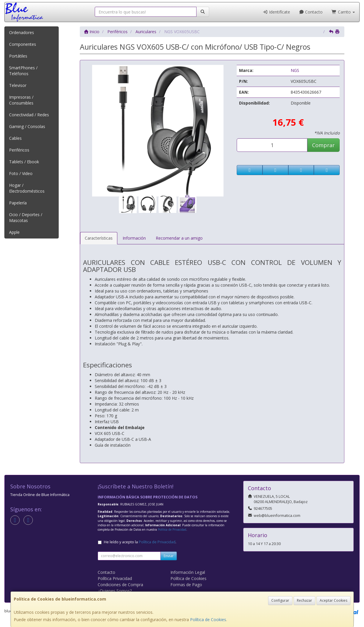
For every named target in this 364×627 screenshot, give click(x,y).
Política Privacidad (115, 578)
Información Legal (188, 572)
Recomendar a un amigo (179, 238)
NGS (295, 70)
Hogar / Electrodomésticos (27, 188)
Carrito (343, 12)
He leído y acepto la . (140, 542)
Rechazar (304, 600)
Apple (14, 232)
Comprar (323, 145)
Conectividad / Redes (29, 115)
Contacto (311, 12)
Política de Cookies (208, 620)
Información (134, 238)
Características (99, 238)
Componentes (23, 44)
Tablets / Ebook (24, 162)
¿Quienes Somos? (115, 591)
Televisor (18, 85)
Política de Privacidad (172, 529)
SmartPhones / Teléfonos (23, 71)
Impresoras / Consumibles (21, 100)
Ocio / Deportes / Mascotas (26, 217)
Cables (15, 138)
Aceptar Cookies (333, 600)
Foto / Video (21, 173)
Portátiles (18, 56)
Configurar (280, 600)
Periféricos (19, 150)
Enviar (169, 556)
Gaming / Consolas (27, 126)
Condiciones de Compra (120, 585)
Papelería (18, 203)
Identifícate (276, 12)
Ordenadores (22, 32)
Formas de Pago (186, 585)
